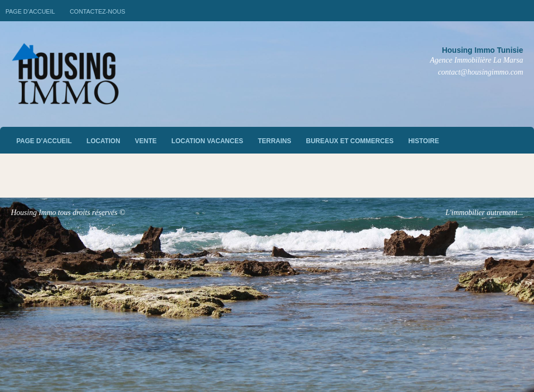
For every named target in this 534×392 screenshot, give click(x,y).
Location (104, 141)
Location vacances (208, 141)
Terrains (274, 141)
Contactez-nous (98, 11)
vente (146, 141)
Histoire (423, 141)
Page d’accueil (30, 11)
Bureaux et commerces (350, 141)
